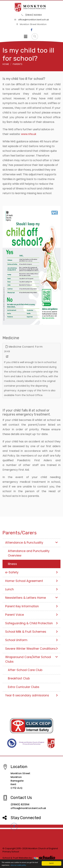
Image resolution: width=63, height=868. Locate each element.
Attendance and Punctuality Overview (29, 553)
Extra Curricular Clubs (24, 687)
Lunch (32, 589)
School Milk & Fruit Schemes (32, 632)
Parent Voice (32, 615)
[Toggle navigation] (26, 36)
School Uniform (32, 640)
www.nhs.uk (29, 134)
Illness (12, 564)
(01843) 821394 (32, 15)
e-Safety (32, 572)
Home (6, 64)
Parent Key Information (32, 606)
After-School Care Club (25, 670)
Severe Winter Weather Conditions (32, 649)
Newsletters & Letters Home (32, 598)
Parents (18, 64)
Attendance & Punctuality (32, 543)
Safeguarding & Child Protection (32, 623)
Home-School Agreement (32, 581)
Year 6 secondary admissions (32, 695)
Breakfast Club (19, 678)
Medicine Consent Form (24, 347)
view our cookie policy (18, 866)
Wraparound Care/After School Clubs (32, 659)
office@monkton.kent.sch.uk (32, 20)
